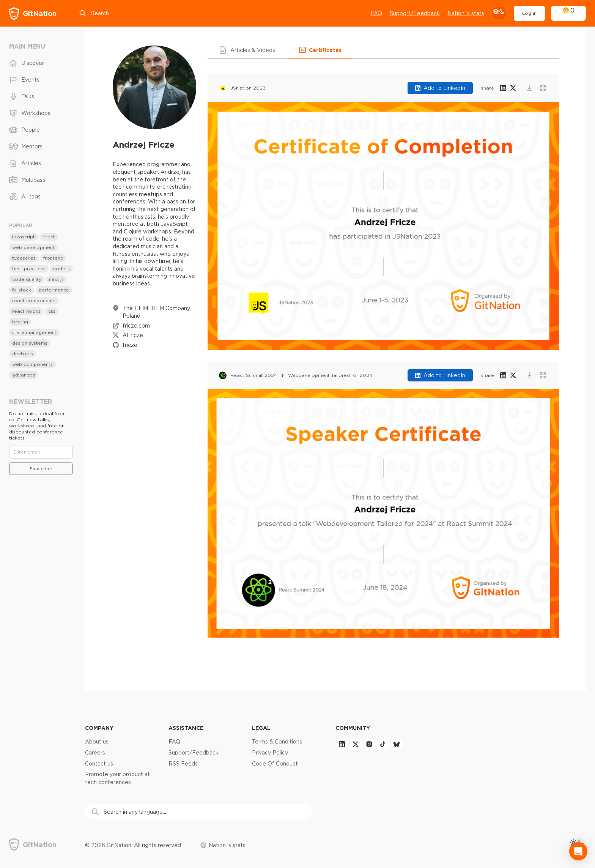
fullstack (22, 290)
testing (20, 322)
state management (34, 332)
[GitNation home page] (33, 13)
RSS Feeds (183, 764)
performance (54, 290)
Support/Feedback (194, 753)
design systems (30, 343)
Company (99, 728)
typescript (24, 258)
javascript (24, 237)
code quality (27, 279)
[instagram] (369, 744)
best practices (29, 269)
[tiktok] (383, 744)
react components (34, 300)
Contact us (99, 764)
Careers (95, 753)
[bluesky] (397, 744)
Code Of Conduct (275, 764)
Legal (261, 728)
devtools (23, 354)
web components (32, 364)
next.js (56, 279)
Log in (529, 13)
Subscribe (41, 469)
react (49, 237)
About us (97, 742)
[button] (248, 50)
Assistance (186, 728)
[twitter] (356, 744)
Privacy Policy (270, 753)
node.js (61, 269)
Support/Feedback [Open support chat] (415, 13)
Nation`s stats (466, 13)
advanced (24, 375)
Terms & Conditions (277, 742)
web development (33, 247)
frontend (53, 258)
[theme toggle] (499, 13)
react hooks (26, 311)
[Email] (41, 452)
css (52, 311)
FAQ (376, 13)
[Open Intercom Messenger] (578, 851)
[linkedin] (342, 744)
